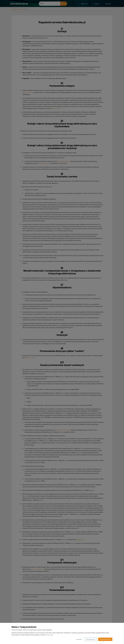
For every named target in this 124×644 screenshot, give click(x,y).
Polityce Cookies (49, 635)
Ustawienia (79, 639)
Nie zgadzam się (91, 639)
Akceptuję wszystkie (105, 639)
